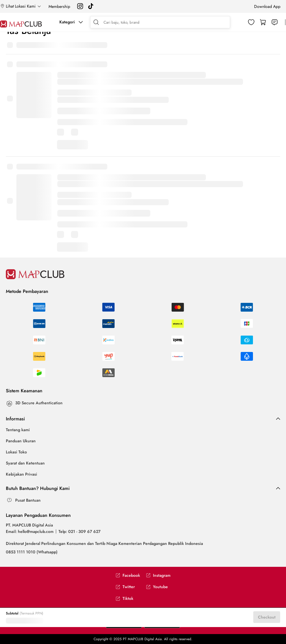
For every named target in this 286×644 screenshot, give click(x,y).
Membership (59, 6)
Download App (267, 6)
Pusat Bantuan (28, 500)
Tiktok (124, 599)
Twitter (125, 587)
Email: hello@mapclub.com (30, 531)
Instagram (158, 575)
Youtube (157, 587)
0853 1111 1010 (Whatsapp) (32, 552)
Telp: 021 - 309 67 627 (80, 531)
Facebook (128, 575)
